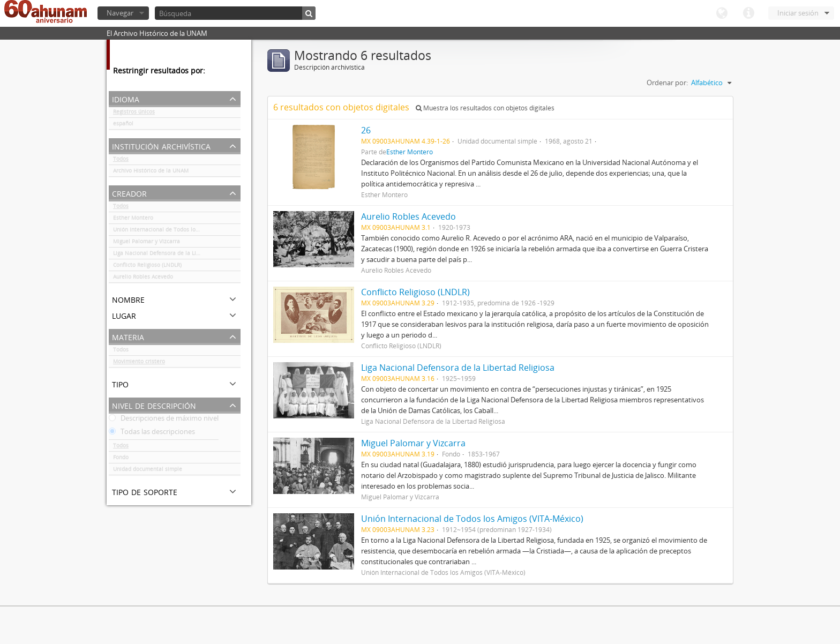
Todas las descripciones (152, 433)
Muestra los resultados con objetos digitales (485, 108)
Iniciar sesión (798, 13)
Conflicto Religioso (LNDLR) (147, 267)
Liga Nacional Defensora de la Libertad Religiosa (175, 255)
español (123, 125)
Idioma (722, 13)
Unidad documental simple (148, 471)
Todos (121, 161)
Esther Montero (133, 220)
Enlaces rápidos (748, 13)
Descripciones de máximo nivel (164, 420)
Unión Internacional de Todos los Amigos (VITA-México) (177, 231)
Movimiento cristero (139, 363)
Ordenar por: (667, 83)
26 (366, 130)
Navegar (120, 13)
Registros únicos (134, 114)
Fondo (121, 459)
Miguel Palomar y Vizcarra (147, 243)
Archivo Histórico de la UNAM (151, 173)
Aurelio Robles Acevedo (143, 279)
